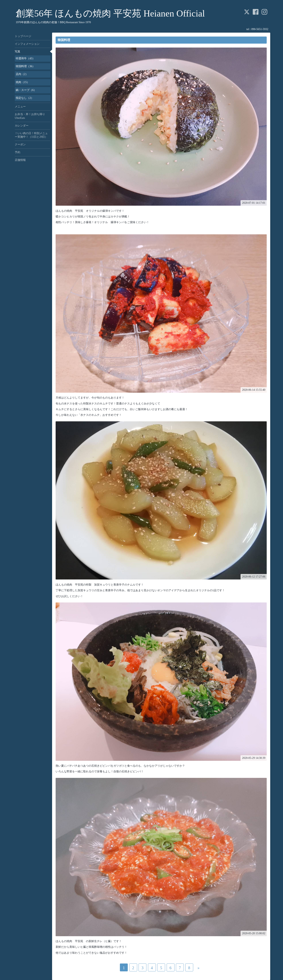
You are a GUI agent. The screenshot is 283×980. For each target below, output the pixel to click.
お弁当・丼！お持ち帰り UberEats (31, 116)
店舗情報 (20, 160)
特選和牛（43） (25, 58)
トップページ (23, 36)
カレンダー (22, 126)
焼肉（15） (23, 82)
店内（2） (22, 74)
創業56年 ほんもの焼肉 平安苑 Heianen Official (110, 13)
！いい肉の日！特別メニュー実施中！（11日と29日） (31, 135)
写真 (17, 52)
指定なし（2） (25, 98)
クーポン (20, 144)
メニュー (20, 107)
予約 (17, 152)
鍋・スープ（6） (26, 90)
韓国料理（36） (25, 66)
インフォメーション (27, 44)
